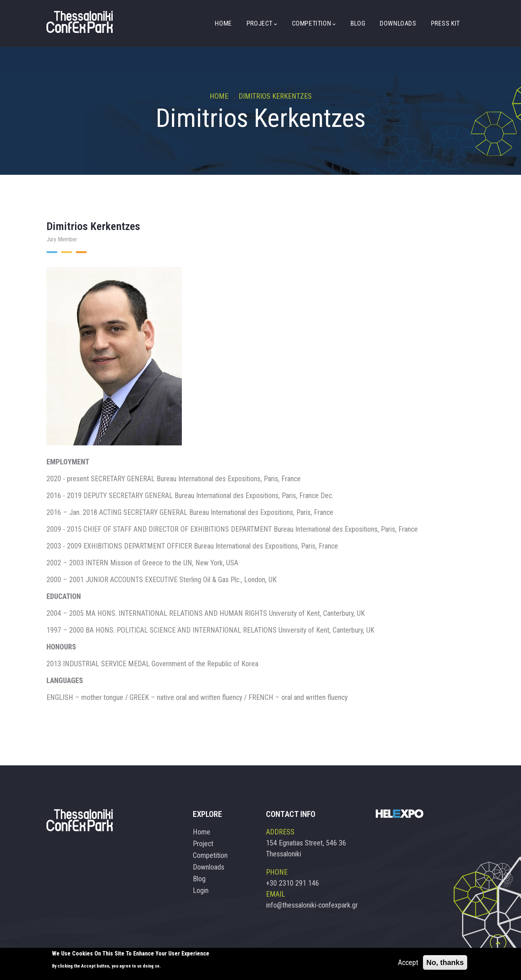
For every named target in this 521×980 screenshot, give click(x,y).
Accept (408, 963)
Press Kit (445, 23)
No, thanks (445, 963)
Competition (314, 24)
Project (262, 24)
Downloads (398, 23)
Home (223, 23)
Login (201, 890)
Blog (358, 23)
